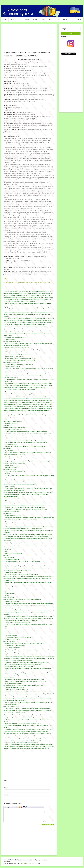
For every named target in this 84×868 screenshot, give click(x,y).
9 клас (65, 20)
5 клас (35, 20)
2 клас (12, 20)
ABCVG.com (24, 863)
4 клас (27, 20)
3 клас (20, 20)
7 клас (50, 20)
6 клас (43, 20)
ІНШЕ (79, 20)
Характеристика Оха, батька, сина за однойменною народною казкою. (28, 283)
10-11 (72, 20)
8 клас (58, 20)
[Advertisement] (29, 39)
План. (5, 278)
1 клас (5, 20)
